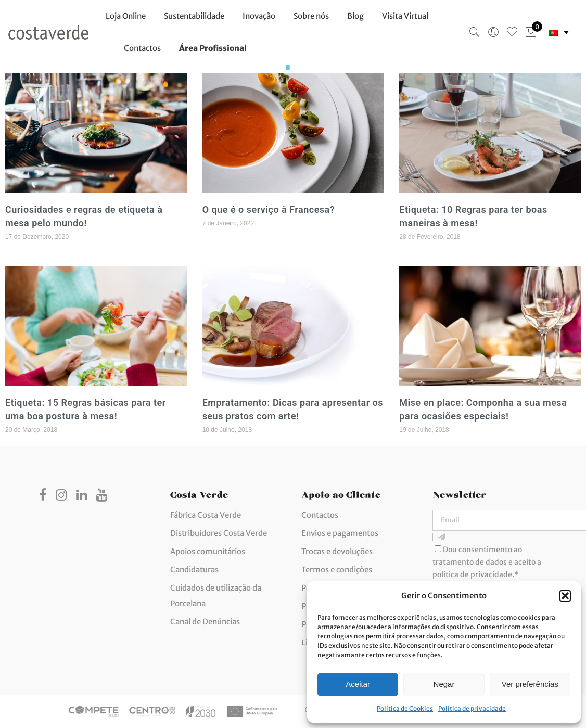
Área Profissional (213, 48)
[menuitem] (559, 33)
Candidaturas (194, 570)
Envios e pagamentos (340, 533)
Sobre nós (311, 16)
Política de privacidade (472, 708)
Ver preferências (530, 684)
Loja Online (126, 16)
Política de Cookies (405, 708)
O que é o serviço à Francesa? (269, 209)
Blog (355, 16)
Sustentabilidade (194, 16)
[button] (565, 596)
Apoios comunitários (208, 551)
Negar (444, 684)
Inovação (259, 16)
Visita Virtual (405, 16)
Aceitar (358, 684)
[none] (559, 33)
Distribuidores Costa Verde (219, 533)
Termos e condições (337, 570)
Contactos (142, 48)
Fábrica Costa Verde (206, 515)
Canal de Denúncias (205, 622)
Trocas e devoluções (337, 551)
